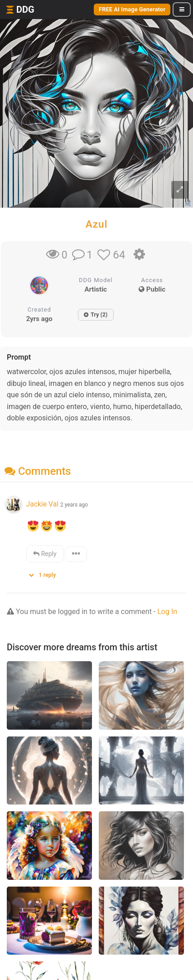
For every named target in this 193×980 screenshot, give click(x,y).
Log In (167, 612)
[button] (45, 573)
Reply (45, 554)
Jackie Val (43, 504)
